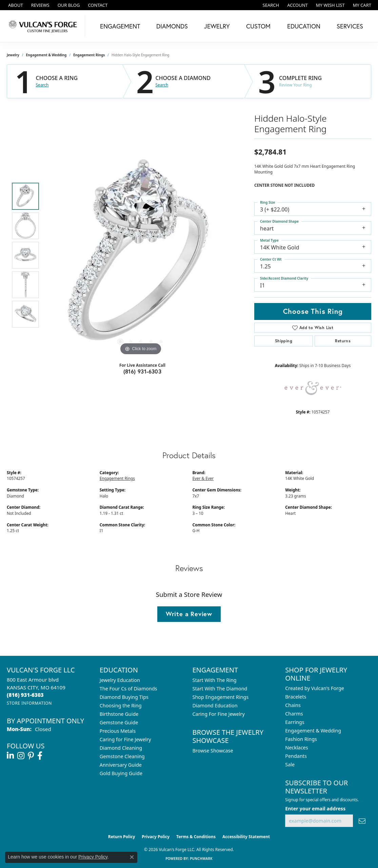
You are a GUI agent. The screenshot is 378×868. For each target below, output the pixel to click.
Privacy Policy (156, 837)
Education (304, 26)
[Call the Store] (25, 695)
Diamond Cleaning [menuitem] (121, 748)
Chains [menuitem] (293, 705)
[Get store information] (29, 703)
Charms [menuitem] (294, 714)
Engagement (120, 26)
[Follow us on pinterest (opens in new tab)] (31, 756)
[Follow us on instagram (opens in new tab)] (21, 756)
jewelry (13, 55)
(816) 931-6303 (143, 371)
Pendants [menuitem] (296, 756)
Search (42, 85)
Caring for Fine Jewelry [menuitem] (125, 739)
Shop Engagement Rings (221, 697)
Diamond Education (215, 705)
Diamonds (172, 26)
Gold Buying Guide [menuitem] (121, 773)
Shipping (284, 341)
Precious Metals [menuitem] (118, 731)
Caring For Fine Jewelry (219, 714)
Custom (258, 26)
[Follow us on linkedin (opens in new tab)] (10, 756)
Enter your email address (315, 809)
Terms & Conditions (196, 837)
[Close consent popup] (132, 857)
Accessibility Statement (246, 837)
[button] (270, 5)
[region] (141, 255)
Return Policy (122, 837)
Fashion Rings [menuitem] (301, 739)
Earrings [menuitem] (295, 722)
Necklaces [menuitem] (296, 748)
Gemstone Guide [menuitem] (119, 722)
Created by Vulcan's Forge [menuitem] (315, 688)
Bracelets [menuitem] (296, 697)
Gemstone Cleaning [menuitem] (122, 756)
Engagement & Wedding (46, 55)
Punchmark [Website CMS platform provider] (201, 859)
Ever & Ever (203, 478)
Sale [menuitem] (290, 764)
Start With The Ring (215, 680)
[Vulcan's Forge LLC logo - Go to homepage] (44, 26)
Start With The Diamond (220, 689)
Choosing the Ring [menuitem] (121, 705)
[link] (15, 5)
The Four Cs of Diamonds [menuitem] (128, 689)
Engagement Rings (89, 55)
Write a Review (189, 614)
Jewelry (217, 26)
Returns (343, 341)
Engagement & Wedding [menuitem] (313, 731)
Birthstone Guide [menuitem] (119, 714)
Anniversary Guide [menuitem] (121, 765)
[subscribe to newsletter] (362, 821)
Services (350, 26)
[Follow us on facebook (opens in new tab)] (40, 756)
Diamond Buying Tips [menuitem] (124, 697)
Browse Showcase (213, 751)
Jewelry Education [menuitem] (120, 680)
